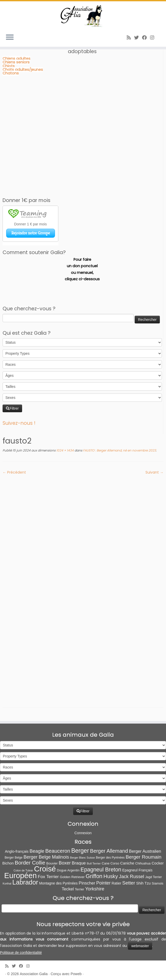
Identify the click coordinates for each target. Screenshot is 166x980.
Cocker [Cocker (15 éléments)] (158, 863)
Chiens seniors (16, 62)
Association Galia (34, 974)
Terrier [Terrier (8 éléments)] (79, 889)
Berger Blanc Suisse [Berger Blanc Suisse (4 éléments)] (83, 858)
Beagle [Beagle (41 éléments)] (37, 851)
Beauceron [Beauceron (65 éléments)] (58, 851)
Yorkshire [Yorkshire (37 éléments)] (95, 889)
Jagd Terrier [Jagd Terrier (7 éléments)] (154, 877)
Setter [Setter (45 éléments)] (129, 883)
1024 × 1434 (65, 450)
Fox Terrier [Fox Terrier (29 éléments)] (48, 877)
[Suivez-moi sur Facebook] (146, 38)
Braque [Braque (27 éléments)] (79, 863)
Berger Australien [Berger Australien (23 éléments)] (145, 851)
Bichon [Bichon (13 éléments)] (8, 863)
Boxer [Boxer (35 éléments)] (65, 863)
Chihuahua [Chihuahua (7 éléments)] (143, 863)
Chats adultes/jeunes (23, 70)
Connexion (83, 833)
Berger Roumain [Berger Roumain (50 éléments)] (144, 857)
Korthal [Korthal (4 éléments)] (7, 883)
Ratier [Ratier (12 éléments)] (116, 883)
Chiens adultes (16, 59)
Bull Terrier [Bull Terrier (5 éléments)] (94, 863)
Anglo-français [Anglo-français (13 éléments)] (17, 851)
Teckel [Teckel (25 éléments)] (68, 889)
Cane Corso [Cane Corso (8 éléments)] (110, 863)
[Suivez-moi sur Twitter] (138, 38)
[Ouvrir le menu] (10, 37)
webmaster (140, 946)
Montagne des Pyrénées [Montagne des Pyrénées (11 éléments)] (58, 883)
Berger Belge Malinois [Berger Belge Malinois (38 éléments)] (46, 857)
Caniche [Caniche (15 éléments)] (127, 863)
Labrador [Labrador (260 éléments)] (25, 882)
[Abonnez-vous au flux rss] (130, 38)
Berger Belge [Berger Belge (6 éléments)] (14, 858)
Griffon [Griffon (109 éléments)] (94, 876)
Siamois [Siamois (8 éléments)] (157, 883)
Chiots (9, 66)
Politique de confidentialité (21, 953)
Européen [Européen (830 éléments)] (20, 876)
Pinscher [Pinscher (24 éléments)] (87, 883)
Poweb (76, 974)
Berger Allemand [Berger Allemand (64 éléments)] (109, 851)
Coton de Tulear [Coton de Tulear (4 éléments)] (23, 870)
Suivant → (154, 472)
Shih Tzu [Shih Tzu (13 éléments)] (144, 883)
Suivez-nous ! (19, 423)
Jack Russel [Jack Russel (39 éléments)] (132, 877)
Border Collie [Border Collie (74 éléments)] (30, 863)
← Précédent (14, 472)
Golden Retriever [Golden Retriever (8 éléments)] (72, 877)
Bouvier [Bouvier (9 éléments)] (52, 863)
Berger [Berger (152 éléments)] (80, 851)
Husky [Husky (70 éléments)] (111, 876)
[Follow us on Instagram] (154, 38)
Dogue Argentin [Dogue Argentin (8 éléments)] (68, 870)
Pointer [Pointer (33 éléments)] (103, 883)
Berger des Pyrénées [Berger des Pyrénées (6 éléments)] (110, 858)
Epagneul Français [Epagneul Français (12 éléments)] (137, 870)
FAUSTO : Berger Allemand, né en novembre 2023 (119, 450)
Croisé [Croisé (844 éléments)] (45, 869)
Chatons (11, 73)
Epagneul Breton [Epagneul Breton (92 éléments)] (101, 870)
